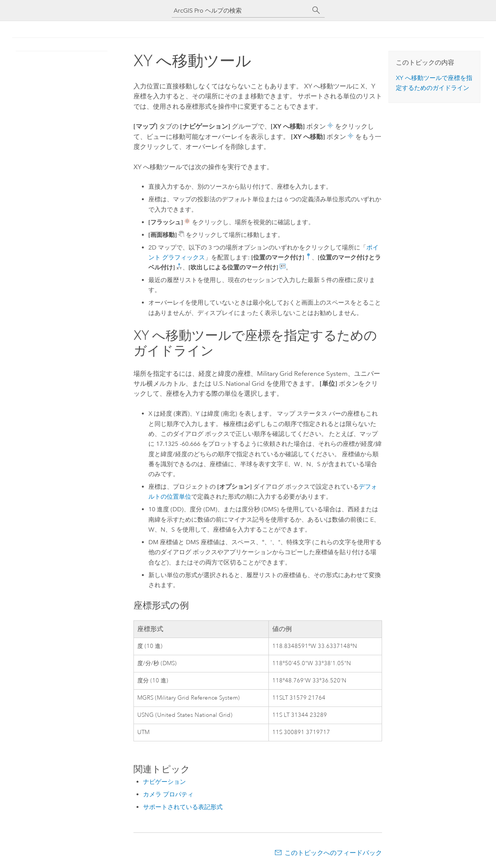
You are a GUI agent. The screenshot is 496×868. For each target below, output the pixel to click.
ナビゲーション (164, 782)
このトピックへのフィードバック (333, 853)
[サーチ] (316, 10)
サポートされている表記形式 (183, 807)
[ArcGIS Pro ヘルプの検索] (241, 11)
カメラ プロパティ (168, 794)
